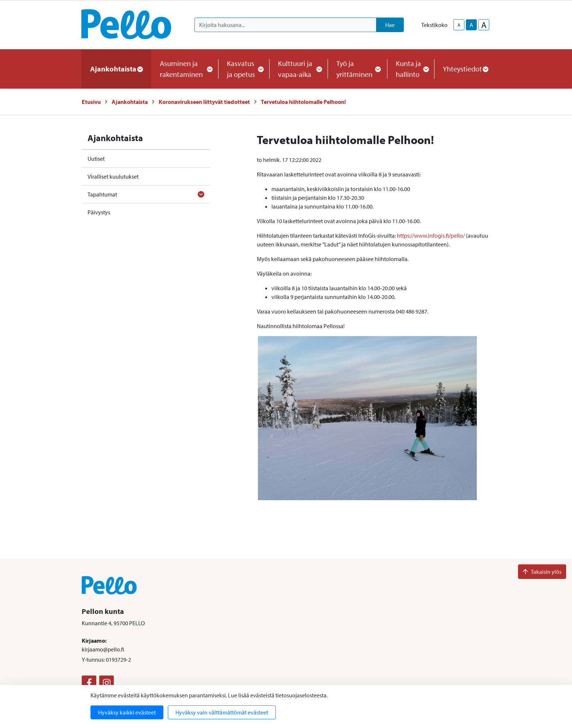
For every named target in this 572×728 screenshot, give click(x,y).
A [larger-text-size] (484, 25)
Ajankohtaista (130, 102)
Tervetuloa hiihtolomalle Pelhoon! (303, 102)
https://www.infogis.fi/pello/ (431, 235)
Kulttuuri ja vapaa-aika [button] (298, 69)
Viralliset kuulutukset (113, 176)
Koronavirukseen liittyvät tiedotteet (204, 102)
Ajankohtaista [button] (116, 69)
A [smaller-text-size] (459, 25)
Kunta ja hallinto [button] (411, 69)
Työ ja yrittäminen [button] (357, 69)
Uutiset (96, 159)
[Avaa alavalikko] (201, 194)
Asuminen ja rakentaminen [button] (185, 69)
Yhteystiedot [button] (465, 69)
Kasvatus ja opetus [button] (244, 69)
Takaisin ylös (542, 572)
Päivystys (99, 212)
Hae (390, 25)
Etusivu (91, 102)
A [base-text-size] (471, 25)
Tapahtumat (102, 194)
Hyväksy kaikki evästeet (127, 712)
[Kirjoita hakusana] (285, 25)
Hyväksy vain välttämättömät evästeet (222, 712)
